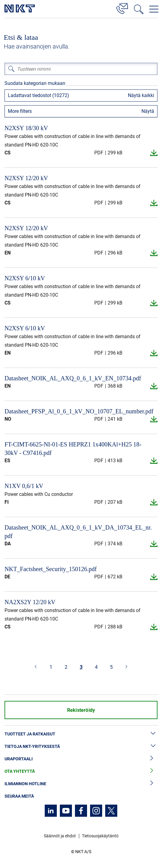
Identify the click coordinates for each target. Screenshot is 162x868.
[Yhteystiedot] (122, 8)
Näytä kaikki (141, 95)
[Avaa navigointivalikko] (154, 9)
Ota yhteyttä (81, 771)
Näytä (148, 111)
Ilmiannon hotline (81, 784)
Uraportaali (81, 759)
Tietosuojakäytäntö (100, 836)
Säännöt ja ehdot (60, 836)
